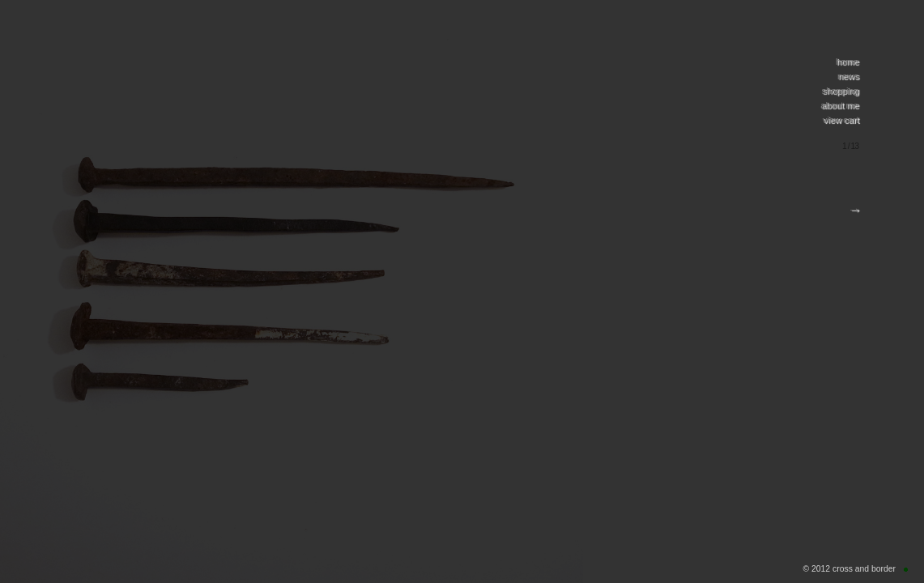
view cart (841, 120)
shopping (840, 91)
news (848, 76)
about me (839, 105)
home (847, 62)
